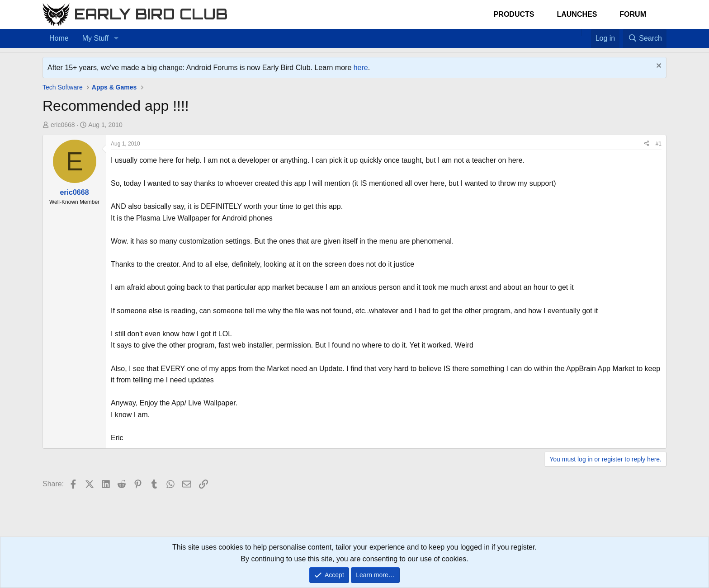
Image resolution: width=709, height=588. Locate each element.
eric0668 (63, 125)
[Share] (647, 144)
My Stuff (95, 38)
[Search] (645, 38)
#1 (659, 144)
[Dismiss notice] (658, 67)
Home (59, 38)
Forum (633, 14)
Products (514, 14)
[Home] (577, 33)
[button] (116, 38)
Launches (577, 14)
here (361, 68)
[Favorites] (586, 33)
